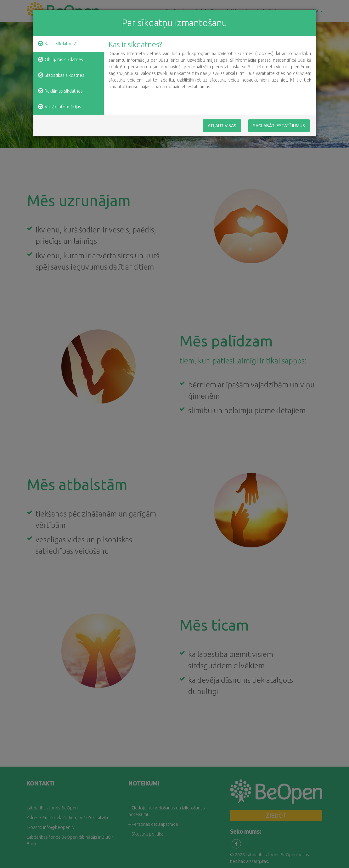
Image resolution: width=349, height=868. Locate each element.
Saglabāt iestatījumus (279, 126)
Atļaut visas (222, 126)
